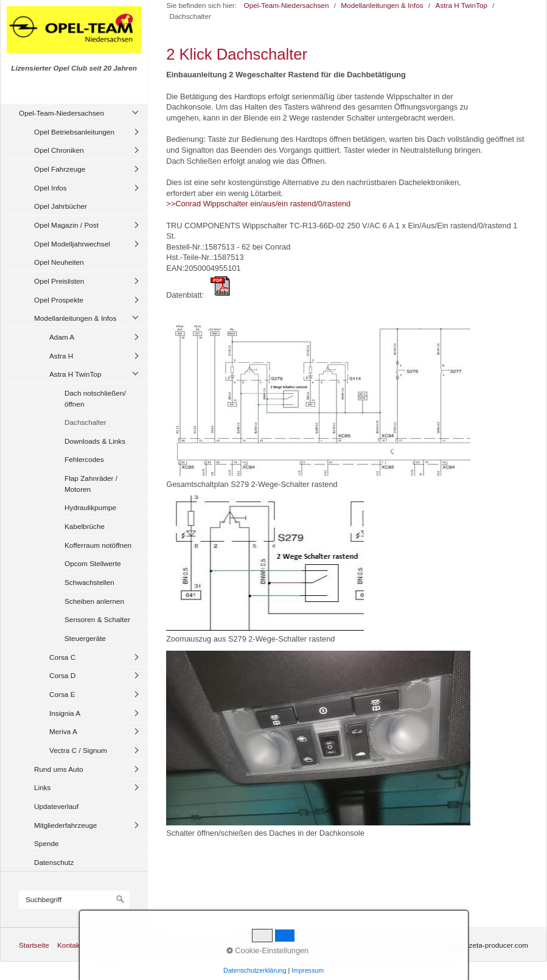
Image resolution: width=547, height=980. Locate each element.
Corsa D (62, 675)
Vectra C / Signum (78, 750)
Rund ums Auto (58, 769)
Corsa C (62, 657)
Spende (47, 843)
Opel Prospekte (59, 300)
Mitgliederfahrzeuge (65, 825)
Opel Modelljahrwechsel (72, 244)
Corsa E (62, 694)
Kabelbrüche (85, 526)
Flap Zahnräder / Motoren (91, 484)
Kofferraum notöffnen (98, 545)
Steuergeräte (85, 638)
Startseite (34, 945)
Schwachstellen (89, 582)
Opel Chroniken (59, 150)
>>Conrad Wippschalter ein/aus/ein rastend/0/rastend (258, 204)
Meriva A (63, 731)
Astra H (61, 356)
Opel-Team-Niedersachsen (61, 113)
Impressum (107, 945)
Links (42, 787)
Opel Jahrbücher (61, 206)
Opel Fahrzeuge (60, 169)
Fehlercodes (84, 459)
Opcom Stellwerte (93, 563)
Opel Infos (51, 188)
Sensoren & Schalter (97, 619)
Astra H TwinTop (75, 374)
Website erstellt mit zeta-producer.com (467, 945)
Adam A (62, 337)
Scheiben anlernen (94, 601)
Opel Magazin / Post (66, 225)
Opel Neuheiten (59, 262)
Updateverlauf (56, 806)
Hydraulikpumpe (90, 507)
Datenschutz (54, 862)
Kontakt (69, 945)
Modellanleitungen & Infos (75, 318)
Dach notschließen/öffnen (95, 398)
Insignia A (65, 713)
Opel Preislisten (59, 281)
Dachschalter (85, 422)
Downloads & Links (95, 441)
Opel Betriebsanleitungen (74, 132)
